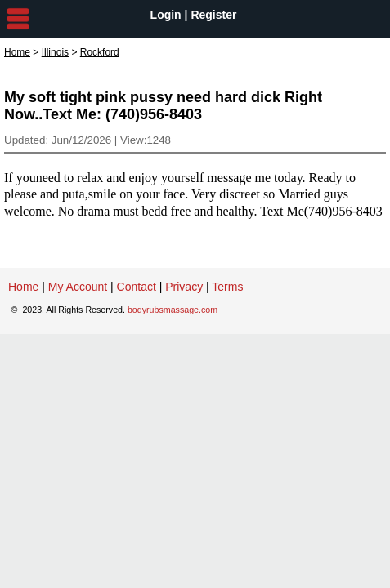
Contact (137, 287)
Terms (227, 287)
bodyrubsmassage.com (173, 310)
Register (213, 15)
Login (166, 15)
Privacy (184, 287)
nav (18, 19)
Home (17, 52)
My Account (78, 287)
